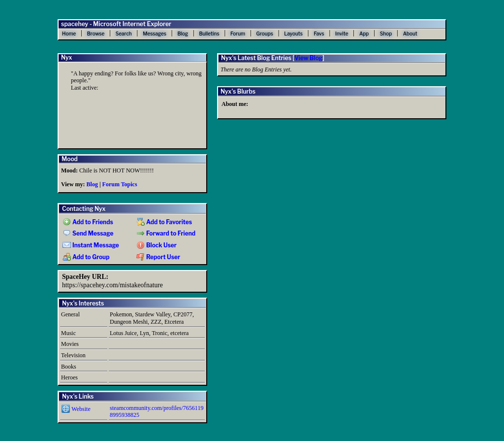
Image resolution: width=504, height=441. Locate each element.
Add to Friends (88, 222)
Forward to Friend (166, 234)
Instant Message (91, 245)
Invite (342, 34)
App (364, 34)
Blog (183, 34)
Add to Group (86, 257)
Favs (319, 34)
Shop (386, 34)
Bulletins (209, 34)
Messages (155, 34)
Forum (238, 34)
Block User (157, 245)
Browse (96, 34)
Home (69, 34)
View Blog (308, 58)
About (410, 34)
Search (124, 34)
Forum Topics (120, 184)
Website (76, 409)
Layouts (293, 34)
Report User (158, 257)
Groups (265, 34)
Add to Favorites (164, 222)
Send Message (88, 234)
